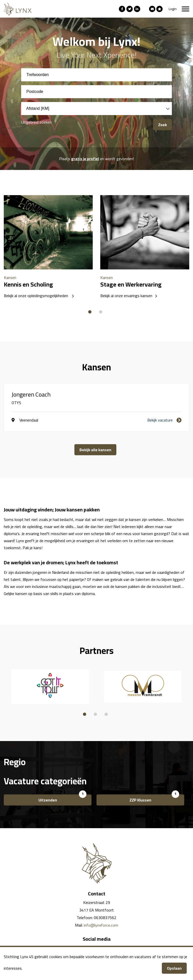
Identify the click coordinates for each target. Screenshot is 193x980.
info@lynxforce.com (101, 925)
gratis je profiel (85, 159)
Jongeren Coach (31, 394)
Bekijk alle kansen (95, 450)
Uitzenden (48, 800)
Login (173, 9)
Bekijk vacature (160, 420)
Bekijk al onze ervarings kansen (126, 296)
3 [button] (106, 711)
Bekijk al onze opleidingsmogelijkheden (36, 296)
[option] (48, 248)
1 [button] (90, 309)
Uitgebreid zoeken (36, 122)
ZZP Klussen (140, 800)
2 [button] (101, 309)
